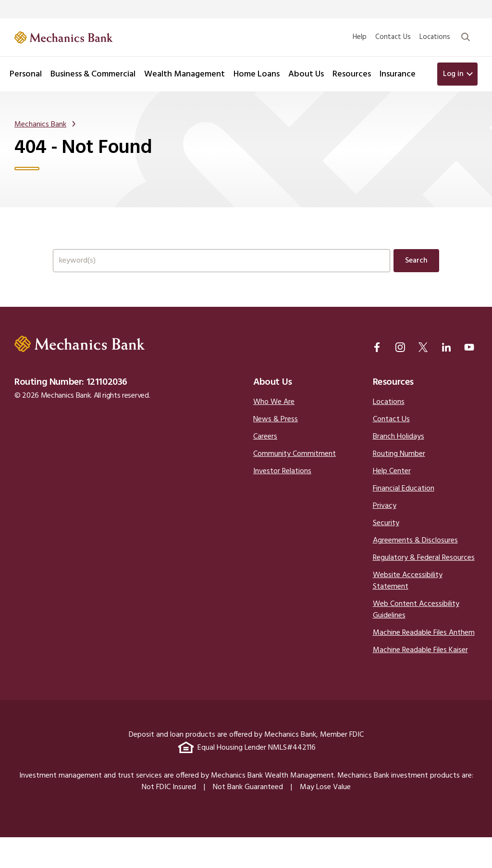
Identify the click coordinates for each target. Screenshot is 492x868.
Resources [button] (352, 74)
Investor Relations (282, 502)
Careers (265, 467)
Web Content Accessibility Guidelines (416, 641)
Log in (453, 74)
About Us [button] (306, 74)
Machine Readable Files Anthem (424, 664)
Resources (393, 413)
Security (386, 554)
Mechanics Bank (40, 128)
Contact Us (393, 37)
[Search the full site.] (221, 275)
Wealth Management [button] (184, 74)
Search (416, 275)
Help (360, 37)
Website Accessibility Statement (408, 612)
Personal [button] (26, 74)
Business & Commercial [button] (93, 74)
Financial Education (404, 519)
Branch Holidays (399, 467)
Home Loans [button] (257, 74)
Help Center (392, 502)
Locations (435, 37)
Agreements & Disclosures (415, 571)
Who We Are (274, 433)
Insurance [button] (398, 74)
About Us (273, 413)
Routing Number (399, 485)
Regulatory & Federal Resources (424, 589)
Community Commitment (295, 485)
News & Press (276, 450)
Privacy (385, 537)
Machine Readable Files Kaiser (420, 681)
